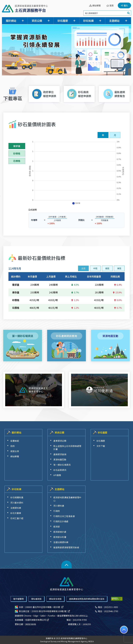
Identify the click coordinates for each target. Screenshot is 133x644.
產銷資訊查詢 (60, 454)
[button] (66, 564)
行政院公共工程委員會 (64, 516)
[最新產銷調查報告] (114, 94)
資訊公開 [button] (37, 21)
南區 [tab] (107, 268)
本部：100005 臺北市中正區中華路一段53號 (39, 607)
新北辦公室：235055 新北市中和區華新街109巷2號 (42, 611)
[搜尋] (128, 13)
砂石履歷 (101, 441)
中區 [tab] (95, 268)
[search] (107, 13)
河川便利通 (59, 506)
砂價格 (17, 153)
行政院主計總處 (61, 521)
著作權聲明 (18, 599)
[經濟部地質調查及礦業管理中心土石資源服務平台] (25, 9)
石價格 (17, 161)
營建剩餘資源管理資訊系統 (66, 547)
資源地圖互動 (60, 459)
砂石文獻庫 (16, 513)
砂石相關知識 (17, 497)
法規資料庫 (16, 508)
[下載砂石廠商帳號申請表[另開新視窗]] (79, 94)
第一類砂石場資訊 (62, 465)
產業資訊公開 (60, 441)
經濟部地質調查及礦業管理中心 (67, 499)
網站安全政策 (55, 599)
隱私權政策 (36, 599)
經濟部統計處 (60, 532)
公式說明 (32, 210)
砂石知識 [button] (88, 21)
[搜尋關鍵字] (105, 13)
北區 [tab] (83, 268)
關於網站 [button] (11, 21)
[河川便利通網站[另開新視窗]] (99, 390)
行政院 (57, 511)
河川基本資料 (17, 503)
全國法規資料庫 (61, 542)
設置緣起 (15, 441)
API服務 (57, 475)
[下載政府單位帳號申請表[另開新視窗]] (44, 94)
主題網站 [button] (114, 21)
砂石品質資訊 (60, 470)
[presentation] (83, 268)
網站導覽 (15, 456)
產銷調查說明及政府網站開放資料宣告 (87, 599)
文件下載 (101, 446)
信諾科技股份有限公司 (37, 620)
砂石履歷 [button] (63, 21)
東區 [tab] (119, 268)
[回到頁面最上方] (124, 630)
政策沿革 (15, 451)
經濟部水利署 (60, 537)
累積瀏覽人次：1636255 (79, 624)
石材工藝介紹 (17, 518)
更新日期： (25, 624)
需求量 (17, 146)
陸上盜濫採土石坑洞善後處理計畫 (67, 448)
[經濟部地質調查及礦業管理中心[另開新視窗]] (34, 390)
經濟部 (57, 527)
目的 (13, 446)
